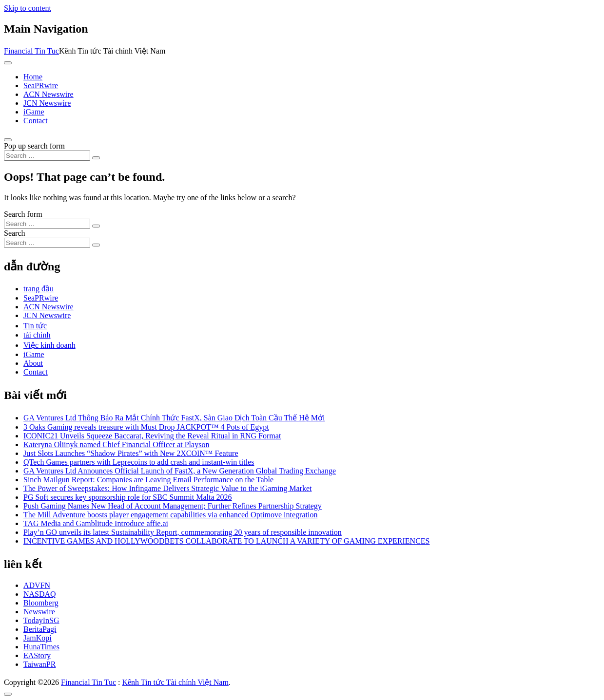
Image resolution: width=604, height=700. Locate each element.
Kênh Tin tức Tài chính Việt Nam (175, 682)
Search (15, 233)
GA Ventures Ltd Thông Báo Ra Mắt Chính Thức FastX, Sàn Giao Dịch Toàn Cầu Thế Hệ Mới (174, 418)
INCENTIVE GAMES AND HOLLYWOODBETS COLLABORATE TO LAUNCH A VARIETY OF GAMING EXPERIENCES (227, 541)
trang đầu (39, 289)
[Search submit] (96, 158)
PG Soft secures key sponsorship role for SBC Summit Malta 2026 (128, 497)
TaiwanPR (39, 664)
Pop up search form (34, 146)
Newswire (39, 612)
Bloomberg (41, 603)
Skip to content (28, 8)
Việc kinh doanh (49, 345)
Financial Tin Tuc (31, 51)
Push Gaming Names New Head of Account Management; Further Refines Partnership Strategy (173, 506)
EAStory (37, 655)
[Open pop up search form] (8, 140)
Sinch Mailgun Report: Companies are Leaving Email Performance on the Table (148, 480)
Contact (36, 121)
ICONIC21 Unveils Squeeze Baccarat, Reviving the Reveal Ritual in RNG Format (152, 436)
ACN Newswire (49, 94)
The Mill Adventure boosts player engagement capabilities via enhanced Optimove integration (170, 515)
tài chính (37, 335)
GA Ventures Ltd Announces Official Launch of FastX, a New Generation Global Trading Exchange (180, 471)
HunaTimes (41, 647)
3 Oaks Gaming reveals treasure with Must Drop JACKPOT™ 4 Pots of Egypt (146, 427)
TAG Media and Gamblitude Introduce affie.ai (96, 523)
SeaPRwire (41, 85)
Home (33, 77)
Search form (23, 214)
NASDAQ (40, 594)
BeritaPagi (40, 629)
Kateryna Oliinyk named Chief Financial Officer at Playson (116, 445)
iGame (34, 112)
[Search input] (47, 156)
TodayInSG (41, 620)
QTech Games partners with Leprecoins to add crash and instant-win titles (139, 462)
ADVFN (37, 585)
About (33, 363)
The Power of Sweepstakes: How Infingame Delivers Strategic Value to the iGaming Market (168, 488)
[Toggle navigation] (8, 63)
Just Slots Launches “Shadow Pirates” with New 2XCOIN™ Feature (131, 453)
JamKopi (38, 638)
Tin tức (35, 326)
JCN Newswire (47, 103)
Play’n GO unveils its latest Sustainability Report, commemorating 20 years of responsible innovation (183, 532)
